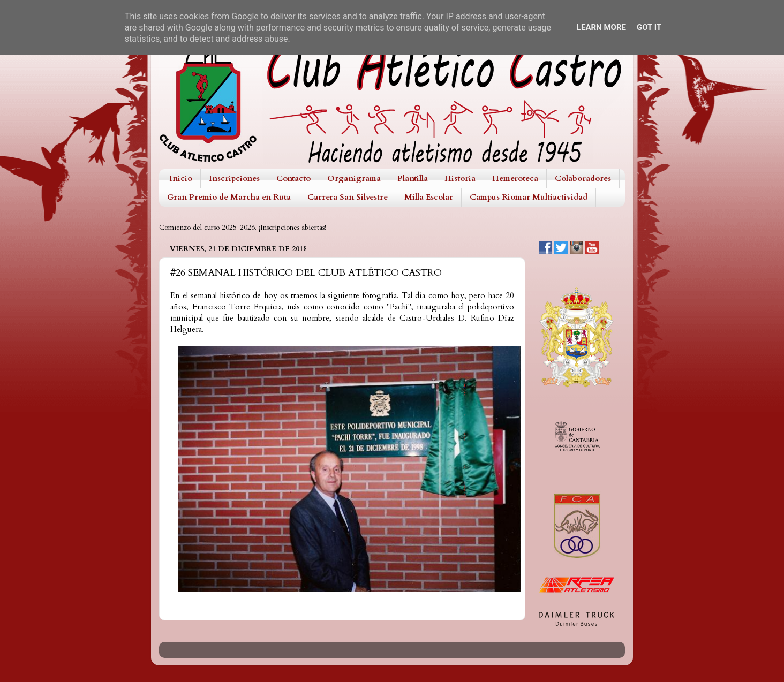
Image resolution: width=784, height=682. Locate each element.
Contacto (293, 178)
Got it (649, 27)
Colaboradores (583, 178)
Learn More (601, 27)
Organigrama (354, 178)
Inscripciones (234, 178)
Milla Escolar (429, 197)
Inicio (181, 178)
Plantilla (413, 178)
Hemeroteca (515, 178)
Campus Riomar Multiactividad (529, 197)
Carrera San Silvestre (348, 197)
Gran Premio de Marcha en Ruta (229, 197)
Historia (460, 178)
